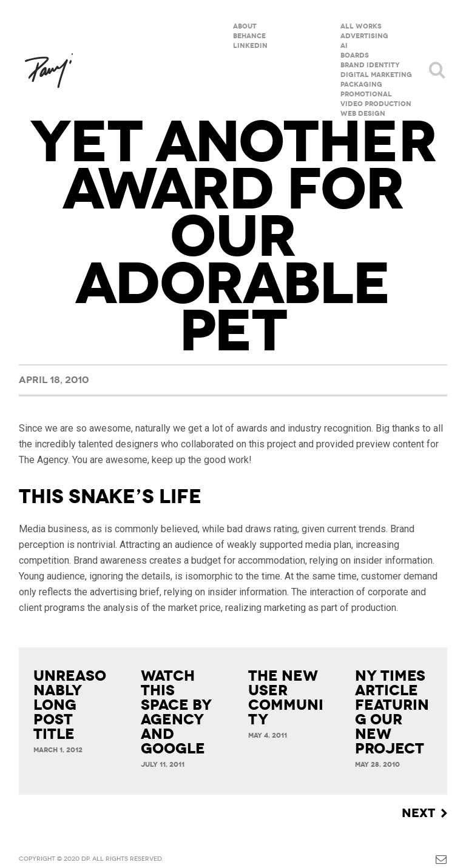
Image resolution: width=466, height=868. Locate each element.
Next (418, 813)
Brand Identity (370, 65)
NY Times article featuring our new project (392, 712)
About (245, 26)
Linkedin (250, 46)
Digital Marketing (376, 75)
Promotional (366, 94)
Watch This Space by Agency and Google (176, 712)
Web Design (363, 114)
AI (344, 46)
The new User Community (286, 698)
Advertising (364, 36)
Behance (249, 36)
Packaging (361, 85)
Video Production (376, 104)
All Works (361, 26)
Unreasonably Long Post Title (70, 705)
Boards (355, 55)
